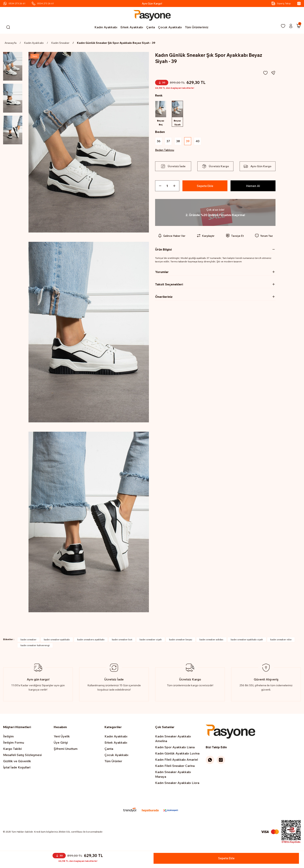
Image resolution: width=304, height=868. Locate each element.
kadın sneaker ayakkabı (57, 639)
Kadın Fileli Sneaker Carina (175, 766)
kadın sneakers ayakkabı (91, 639)
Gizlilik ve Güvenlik (17, 761)
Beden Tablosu (165, 151)
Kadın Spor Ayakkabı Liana (175, 747)
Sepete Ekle (205, 187)
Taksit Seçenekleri (169, 285)
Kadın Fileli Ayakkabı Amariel (177, 759)
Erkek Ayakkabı (116, 742)
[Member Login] (291, 26)
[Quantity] (167, 187)
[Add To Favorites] (265, 73)
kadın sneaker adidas (211, 639)
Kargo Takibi (12, 749)
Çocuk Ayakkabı (116, 755)
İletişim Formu (14, 742)
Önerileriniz (164, 298)
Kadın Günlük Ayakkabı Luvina (177, 753)
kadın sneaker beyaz (181, 639)
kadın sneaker (28, 639)
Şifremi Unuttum (66, 749)
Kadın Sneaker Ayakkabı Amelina (173, 739)
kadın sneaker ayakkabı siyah (247, 639)
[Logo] (152, 15)
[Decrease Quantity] (159, 187)
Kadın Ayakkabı (116, 736)
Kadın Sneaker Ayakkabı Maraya (173, 774)
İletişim (8, 736)
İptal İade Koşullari (17, 767)
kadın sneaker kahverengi (35, 645)
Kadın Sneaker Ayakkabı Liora (177, 783)
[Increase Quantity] (176, 187)
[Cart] (299, 26)
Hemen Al (253, 187)
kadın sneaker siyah (151, 639)
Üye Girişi (61, 742)
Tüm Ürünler (113, 761)
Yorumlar (162, 273)
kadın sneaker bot (122, 639)
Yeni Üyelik (62, 736)
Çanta (109, 749)
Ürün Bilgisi (163, 250)
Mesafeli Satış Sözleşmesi (22, 755)
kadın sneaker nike (281, 639)
